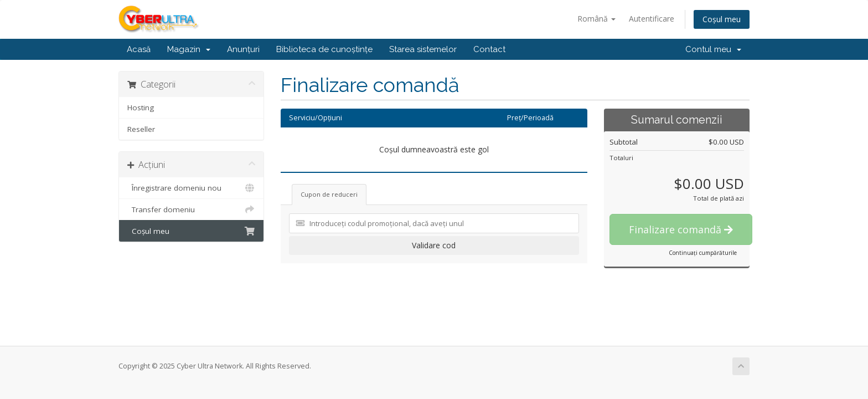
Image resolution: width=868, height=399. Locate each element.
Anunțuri (243, 49)
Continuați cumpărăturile (703, 253)
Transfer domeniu (191, 209)
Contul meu (713, 49)
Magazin (189, 49)
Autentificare (652, 19)
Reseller (141, 129)
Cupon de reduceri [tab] (329, 194)
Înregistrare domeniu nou (191, 188)
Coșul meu (722, 19)
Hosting (141, 108)
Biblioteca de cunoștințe (324, 49)
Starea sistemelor (423, 49)
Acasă (139, 49)
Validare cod (434, 245)
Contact (489, 49)
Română (596, 19)
